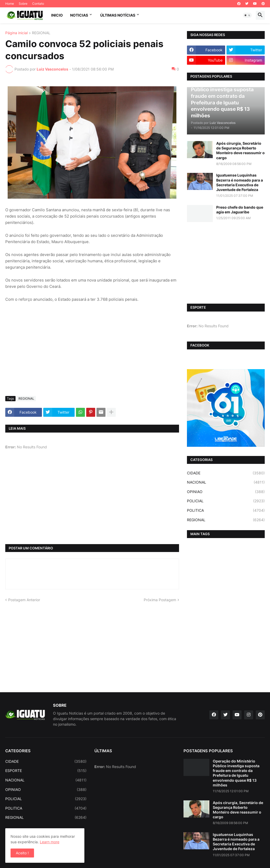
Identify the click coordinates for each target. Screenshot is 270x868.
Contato (38, 4)
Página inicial (16, 33)
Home (10, 4)
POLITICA (226, 510)
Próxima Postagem (160, 600)
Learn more (50, 842)
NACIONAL (226, 482)
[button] (247, 15)
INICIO (57, 15)
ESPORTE (46, 771)
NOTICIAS (79, 15)
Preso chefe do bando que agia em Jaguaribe (240, 210)
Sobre (23, 4)
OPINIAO (226, 492)
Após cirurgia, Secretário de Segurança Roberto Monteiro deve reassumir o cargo (240, 150)
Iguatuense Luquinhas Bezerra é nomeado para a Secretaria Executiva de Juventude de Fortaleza (240, 182)
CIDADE (226, 473)
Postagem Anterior (24, 600)
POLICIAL (226, 501)
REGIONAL (41, 33)
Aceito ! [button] (22, 853)
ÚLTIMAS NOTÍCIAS (118, 15)
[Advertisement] (92, 353)
